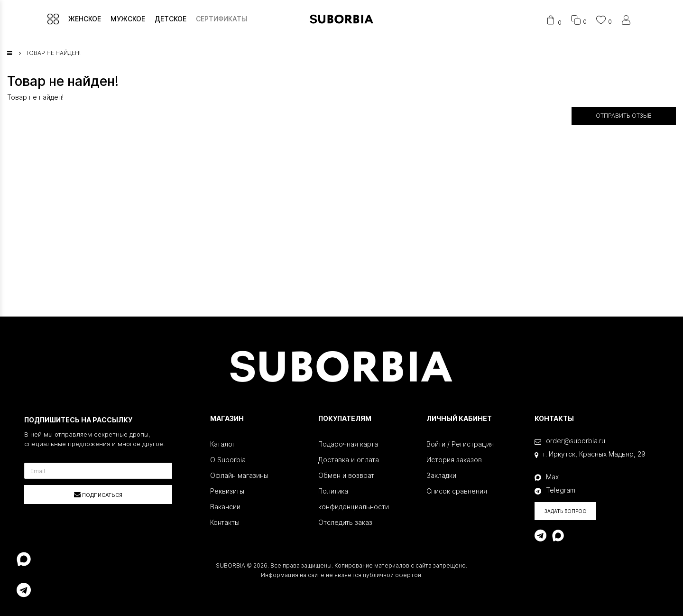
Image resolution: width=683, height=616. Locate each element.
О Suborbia (228, 460)
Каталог (223, 444)
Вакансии (225, 507)
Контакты (225, 522)
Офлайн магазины (239, 475)
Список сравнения (457, 491)
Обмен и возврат (346, 475)
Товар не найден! (53, 53)
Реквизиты (227, 491)
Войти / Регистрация (460, 444)
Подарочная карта (348, 444)
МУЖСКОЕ (128, 19)
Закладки (441, 475)
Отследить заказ (345, 522)
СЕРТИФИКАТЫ (222, 19)
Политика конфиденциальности (354, 499)
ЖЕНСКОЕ (85, 19)
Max (547, 477)
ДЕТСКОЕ (171, 19)
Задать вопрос (565, 511)
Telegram (555, 490)
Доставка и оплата (349, 460)
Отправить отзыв (624, 116)
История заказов (454, 460)
